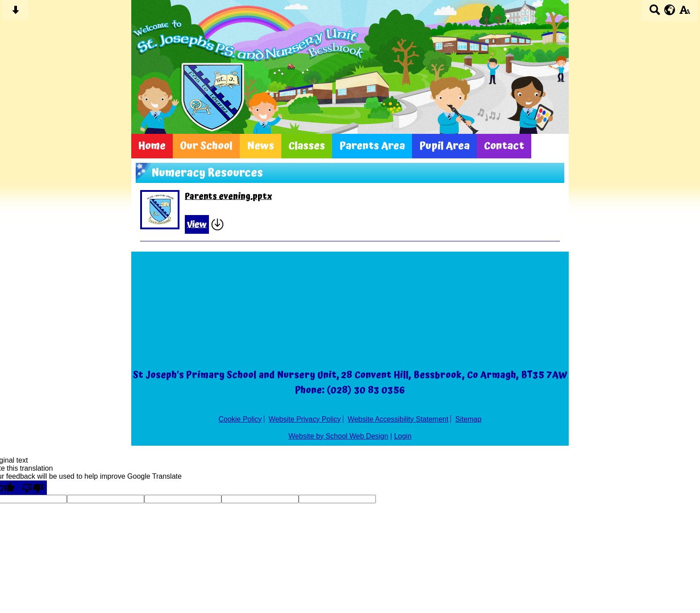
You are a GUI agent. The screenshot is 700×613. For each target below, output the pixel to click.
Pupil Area (444, 146)
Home (152, 146)
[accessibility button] (685, 13)
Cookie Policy (240, 419)
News (260, 146)
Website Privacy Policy (305, 419)
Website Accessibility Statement (398, 419)
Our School (206, 146)
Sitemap (469, 419)
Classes (307, 146)
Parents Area (372, 146)
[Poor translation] (33, 488)
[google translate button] (670, 10)
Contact (504, 146)
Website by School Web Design (338, 436)
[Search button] (655, 13)
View (197, 224)
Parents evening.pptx (228, 197)
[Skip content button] (15, 13)
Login (403, 436)
